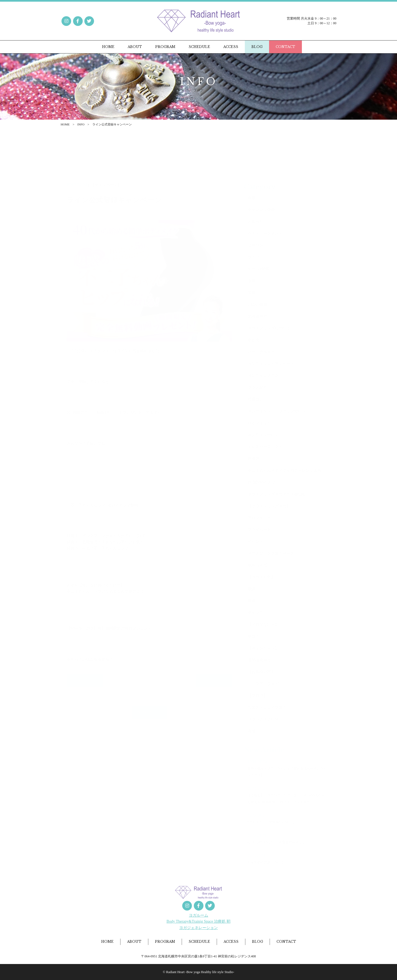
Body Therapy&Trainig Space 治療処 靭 (198, 921)
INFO (81, 124)
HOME (65, 124)
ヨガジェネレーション (198, 928)
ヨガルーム (198, 915)
